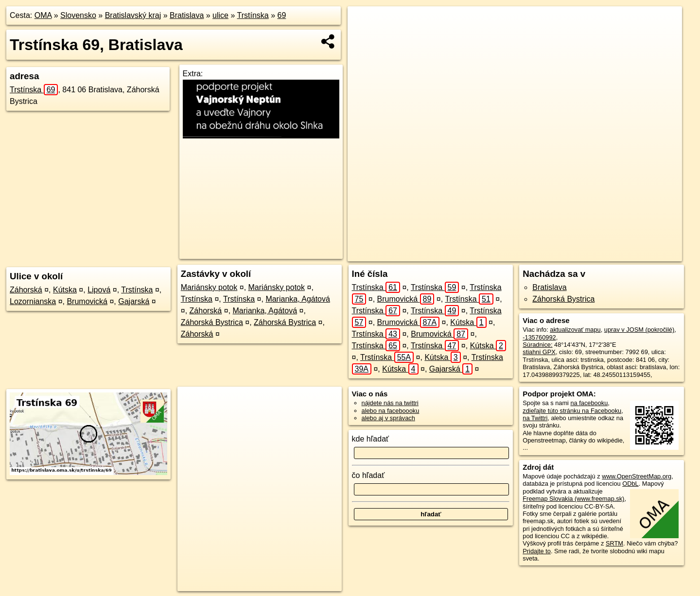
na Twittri (535, 418)
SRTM (614, 543)
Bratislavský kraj (133, 15)
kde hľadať (371, 439)
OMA (43, 15)
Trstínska (253, 15)
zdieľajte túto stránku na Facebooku (572, 411)
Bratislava (187, 15)
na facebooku (589, 403)
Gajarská (134, 301)
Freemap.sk (550, 254)
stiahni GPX (539, 352)
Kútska (65, 290)
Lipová (99, 290)
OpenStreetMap (500, 254)
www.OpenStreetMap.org (637, 476)
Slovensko (78, 15)
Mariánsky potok (209, 287)
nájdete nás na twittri (390, 403)
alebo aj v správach (388, 418)
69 (282, 15)
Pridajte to (537, 551)
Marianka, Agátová (298, 299)
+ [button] (364, 23)
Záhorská (26, 290)
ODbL (630, 484)
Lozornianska (33, 301)
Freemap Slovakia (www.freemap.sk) (573, 499)
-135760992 (539, 337)
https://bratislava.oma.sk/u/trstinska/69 (631, 254)
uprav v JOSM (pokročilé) (639, 330)
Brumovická (87, 301)
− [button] (364, 38)
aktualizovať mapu (575, 330)
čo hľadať (368, 475)
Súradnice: (537, 345)
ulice (220, 15)
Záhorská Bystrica (212, 322)
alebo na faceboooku (391, 411)
